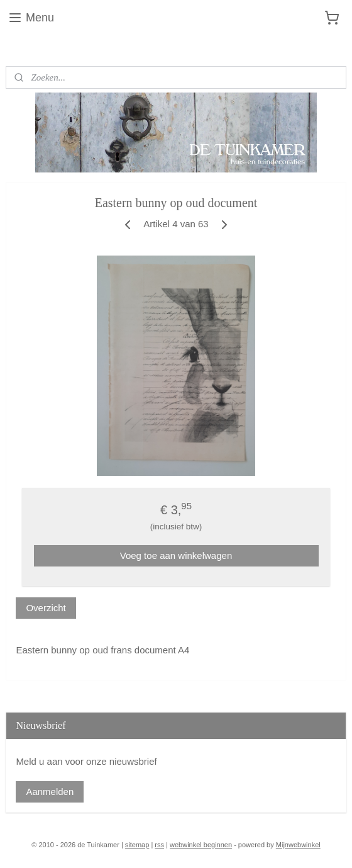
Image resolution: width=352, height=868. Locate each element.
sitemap (137, 845)
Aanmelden (50, 792)
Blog (15, 49)
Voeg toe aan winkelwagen (176, 555)
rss (159, 845)
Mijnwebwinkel (298, 845)
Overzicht (46, 608)
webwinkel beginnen (201, 845)
